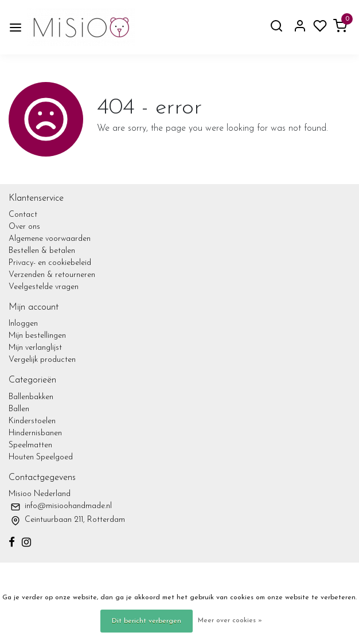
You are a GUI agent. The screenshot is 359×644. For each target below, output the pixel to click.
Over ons (24, 227)
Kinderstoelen (32, 421)
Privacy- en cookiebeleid (50, 263)
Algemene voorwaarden (50, 239)
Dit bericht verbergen (147, 621)
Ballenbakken (31, 397)
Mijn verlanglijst (35, 348)
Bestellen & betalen (42, 251)
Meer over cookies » (230, 620)
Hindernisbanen (35, 433)
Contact (23, 215)
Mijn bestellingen (37, 336)
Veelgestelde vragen (44, 287)
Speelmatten (30, 445)
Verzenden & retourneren (52, 275)
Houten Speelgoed (41, 457)
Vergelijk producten (42, 360)
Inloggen (23, 324)
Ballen (19, 409)
